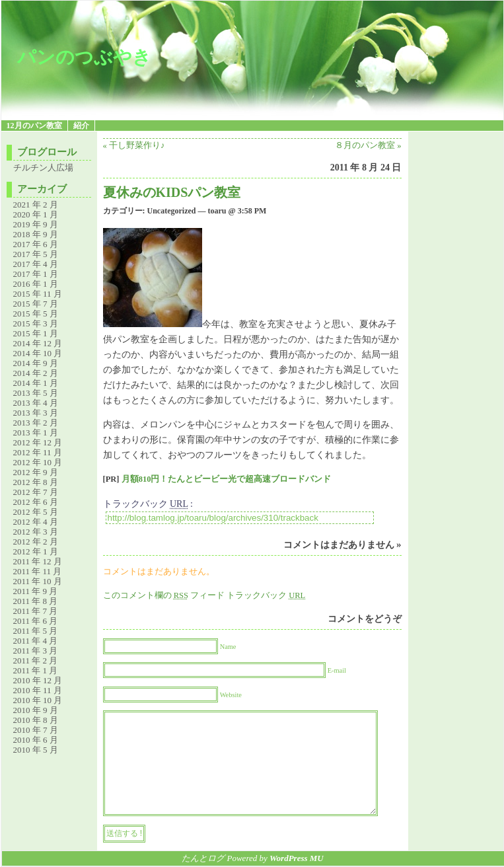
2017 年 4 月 (36, 264)
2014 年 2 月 (36, 373)
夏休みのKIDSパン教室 (172, 192)
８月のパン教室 (365, 145)
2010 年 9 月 (36, 710)
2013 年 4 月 (36, 403)
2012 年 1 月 (36, 551)
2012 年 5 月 (36, 512)
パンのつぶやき (84, 57)
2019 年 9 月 (36, 224)
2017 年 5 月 (36, 254)
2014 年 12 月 (38, 343)
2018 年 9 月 (36, 234)
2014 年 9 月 (36, 363)
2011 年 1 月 (36, 670)
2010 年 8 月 (36, 720)
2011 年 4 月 (36, 641)
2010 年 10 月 (38, 700)
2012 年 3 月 (36, 532)
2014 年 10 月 (38, 353)
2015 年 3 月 (36, 323)
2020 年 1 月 (36, 214)
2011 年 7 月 (36, 611)
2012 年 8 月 (36, 482)
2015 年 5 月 (36, 314)
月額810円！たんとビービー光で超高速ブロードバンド (227, 479)
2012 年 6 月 (36, 502)
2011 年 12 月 (38, 561)
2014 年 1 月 (36, 383)
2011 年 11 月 (38, 571)
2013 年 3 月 (36, 413)
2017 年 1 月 (36, 274)
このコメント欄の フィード (164, 595)
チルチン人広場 (43, 168)
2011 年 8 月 (36, 601)
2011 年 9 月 (36, 591)
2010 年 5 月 (36, 750)
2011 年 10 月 (38, 581)
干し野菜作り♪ (137, 145)
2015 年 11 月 (38, 294)
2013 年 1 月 (36, 433)
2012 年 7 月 (36, 492)
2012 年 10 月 (38, 462)
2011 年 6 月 (36, 621)
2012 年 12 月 (38, 442)
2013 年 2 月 (36, 423)
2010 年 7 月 (36, 730)
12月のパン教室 (34, 126)
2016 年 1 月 (36, 284)
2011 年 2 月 (36, 660)
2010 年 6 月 (36, 740)
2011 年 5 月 (36, 631)
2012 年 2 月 (36, 542)
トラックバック (266, 595)
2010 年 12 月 (38, 680)
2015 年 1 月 (36, 333)
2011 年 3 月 (36, 651)
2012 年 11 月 (38, 452)
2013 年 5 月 (36, 393)
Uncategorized (172, 211)
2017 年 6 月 (36, 244)
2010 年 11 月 (38, 690)
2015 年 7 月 (36, 304)
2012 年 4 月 (36, 522)
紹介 (81, 126)
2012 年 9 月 (36, 472)
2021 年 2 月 (36, 205)
